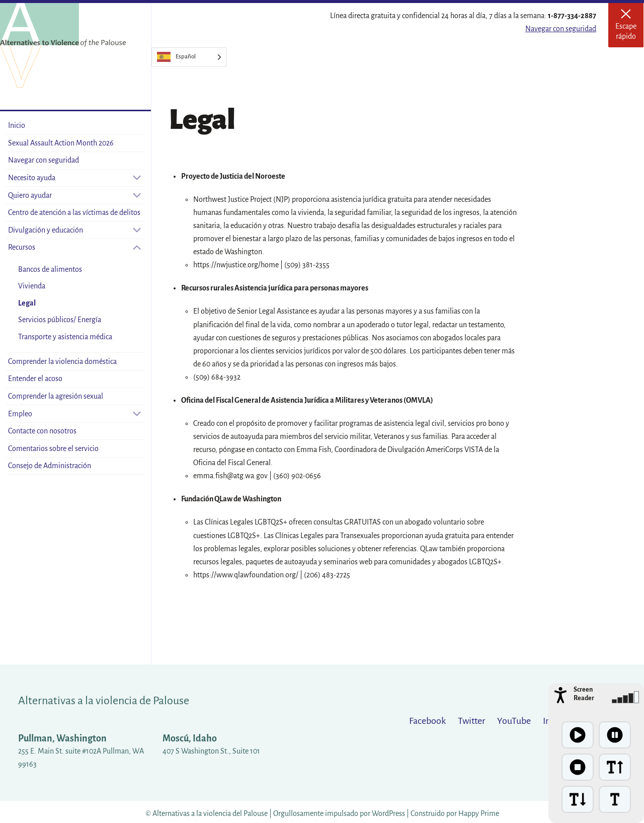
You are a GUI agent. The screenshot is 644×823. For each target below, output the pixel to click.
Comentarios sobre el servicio (53, 448)
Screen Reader (584, 694)
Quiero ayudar (30, 195)
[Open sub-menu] (137, 178)
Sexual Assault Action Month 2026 (61, 143)
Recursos (22, 247)
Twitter (471, 721)
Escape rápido (629, 28)
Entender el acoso (35, 379)
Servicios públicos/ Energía (60, 320)
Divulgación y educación (46, 230)
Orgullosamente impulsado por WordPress (339, 813)
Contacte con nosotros (42, 431)
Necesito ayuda (32, 178)
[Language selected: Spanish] (189, 57)
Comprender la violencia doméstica (62, 361)
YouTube (514, 721)
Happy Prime (479, 813)
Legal (27, 303)
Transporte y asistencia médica (65, 337)
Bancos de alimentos (50, 269)
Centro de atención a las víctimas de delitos (74, 212)
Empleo (20, 414)
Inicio (17, 125)
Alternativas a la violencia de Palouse (104, 701)
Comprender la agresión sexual (56, 396)
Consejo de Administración (50, 466)
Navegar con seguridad (561, 29)
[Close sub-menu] (137, 247)
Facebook (427, 721)
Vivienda (32, 286)
